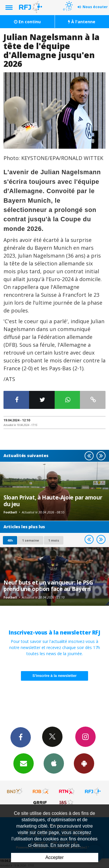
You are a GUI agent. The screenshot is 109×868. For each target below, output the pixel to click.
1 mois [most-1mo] (54, 540)
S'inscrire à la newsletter (55, 676)
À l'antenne (82, 22)
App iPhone (54, 763)
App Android (84, 763)
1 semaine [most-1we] (31, 540)
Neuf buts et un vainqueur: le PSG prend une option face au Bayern (48, 586)
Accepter (54, 857)
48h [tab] (10, 540)
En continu (27, 22)
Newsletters (24, 763)
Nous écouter (95, 7)
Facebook (21, 737)
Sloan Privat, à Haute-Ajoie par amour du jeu (53, 501)
